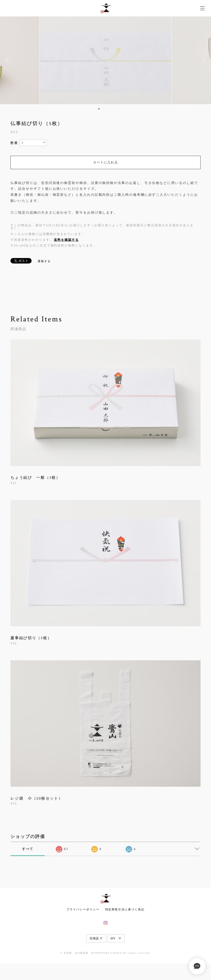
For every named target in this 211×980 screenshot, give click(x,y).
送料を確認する (66, 240)
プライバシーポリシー (83, 909)
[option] (105, 60)
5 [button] (113, 109)
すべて (28, 849)
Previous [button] (8, 60)
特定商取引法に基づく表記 (125, 909)
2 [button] (102, 109)
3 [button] (106, 109)
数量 (14, 143)
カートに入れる (105, 162)
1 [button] (99, 109)
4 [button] (110, 109)
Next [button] (203, 60)
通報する (44, 261)
